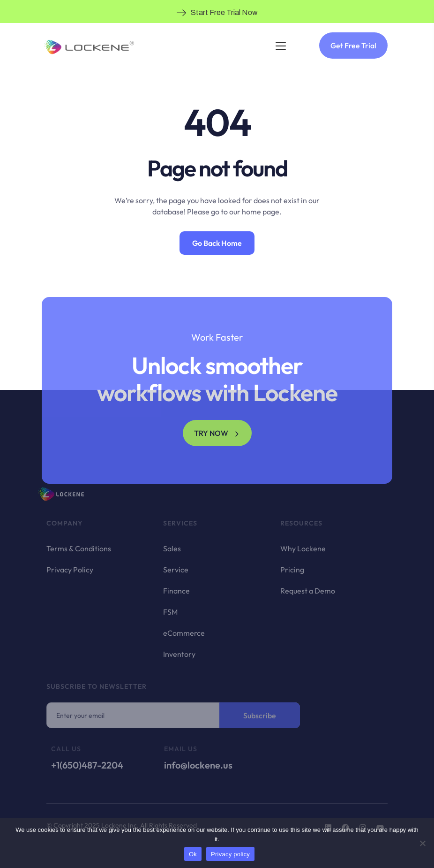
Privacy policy (230, 854)
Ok (193, 854)
